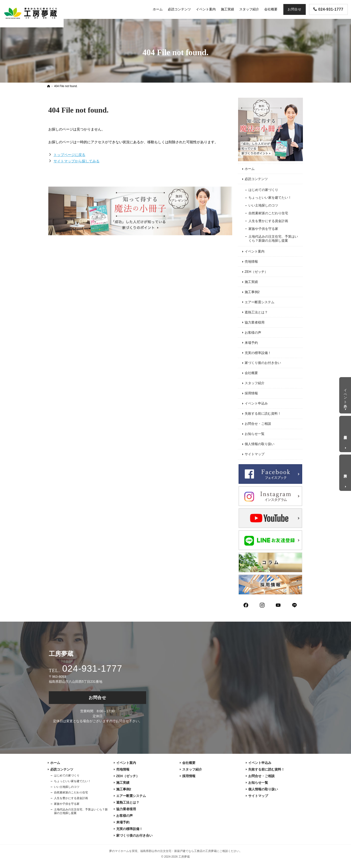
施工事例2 (252, 292)
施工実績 (251, 282)
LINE (295, 605)
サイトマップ (255, 454)
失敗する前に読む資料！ (263, 413)
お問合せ (97, 698)
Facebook (246, 605)
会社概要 (251, 373)
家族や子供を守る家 (263, 229)
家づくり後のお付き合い (263, 363)
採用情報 (251, 393)
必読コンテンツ (256, 179)
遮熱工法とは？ (256, 312)
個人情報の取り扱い (260, 444)
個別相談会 (346, 433)
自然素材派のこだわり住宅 (268, 213)
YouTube (278, 605)
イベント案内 (255, 251)
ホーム (250, 169)
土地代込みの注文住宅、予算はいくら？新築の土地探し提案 (273, 239)
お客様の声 (253, 333)
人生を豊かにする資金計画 (268, 221)
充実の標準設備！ (258, 353)
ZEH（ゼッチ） (256, 272)
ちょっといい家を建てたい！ (270, 198)
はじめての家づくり (263, 190)
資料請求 (346, 472)
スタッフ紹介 (255, 383)
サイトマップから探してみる (76, 161)
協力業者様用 (255, 322)
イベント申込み (256, 403)
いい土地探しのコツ (263, 205)
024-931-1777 (92, 669)
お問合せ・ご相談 (258, 424)
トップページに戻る (69, 155)
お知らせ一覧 (255, 434)
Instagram (262, 605)
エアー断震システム (260, 302)
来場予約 (251, 343)
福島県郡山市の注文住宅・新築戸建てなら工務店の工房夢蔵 (178, 851)
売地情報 (251, 261)
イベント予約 (346, 394)
